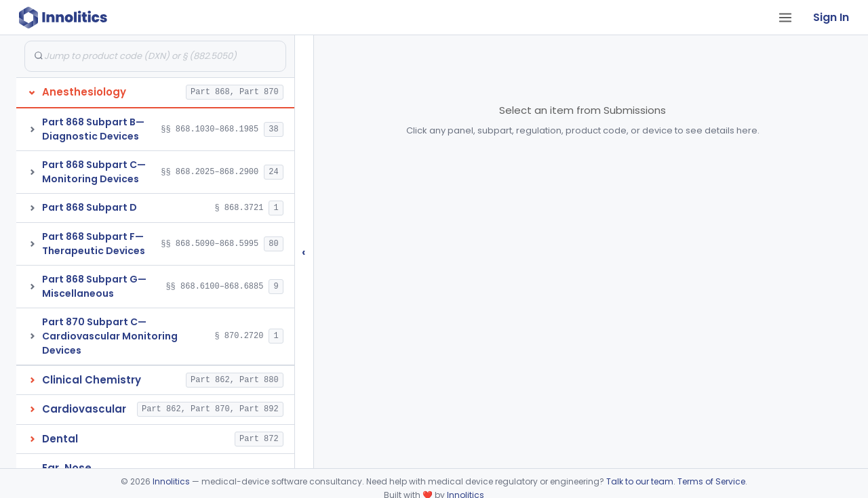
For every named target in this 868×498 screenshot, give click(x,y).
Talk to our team (640, 481)
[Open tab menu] (785, 18)
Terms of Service (711, 481)
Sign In (831, 17)
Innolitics (171, 481)
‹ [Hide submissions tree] (304, 252)
